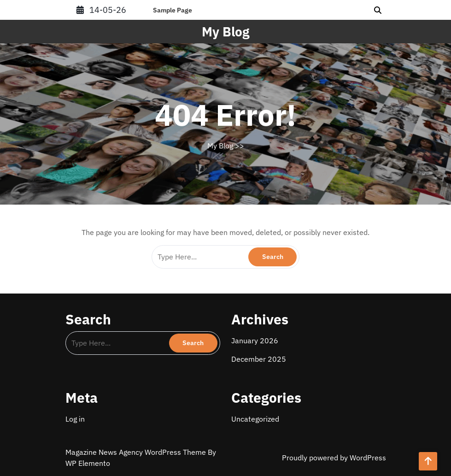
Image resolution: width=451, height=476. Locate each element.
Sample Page (173, 10)
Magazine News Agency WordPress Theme (137, 452)
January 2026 (255, 341)
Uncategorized (255, 419)
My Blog (225, 32)
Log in (75, 419)
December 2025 (259, 359)
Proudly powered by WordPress (334, 458)
